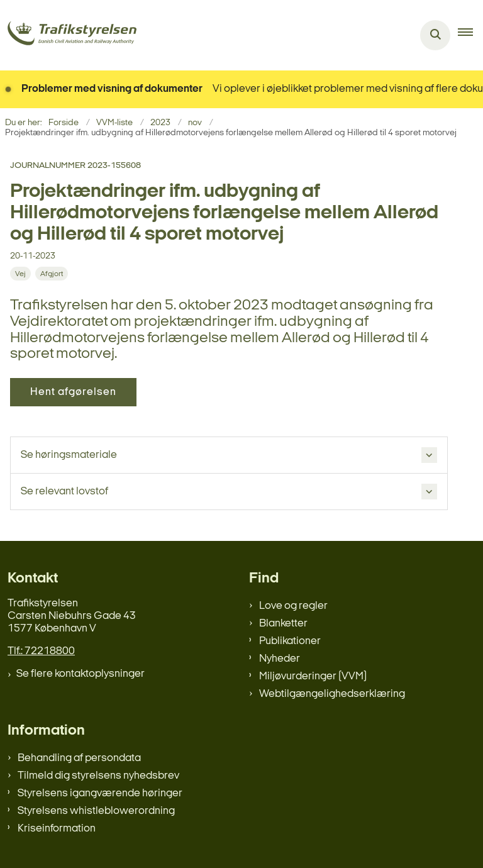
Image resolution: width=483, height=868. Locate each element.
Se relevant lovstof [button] (64, 492)
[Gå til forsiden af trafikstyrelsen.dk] (68, 36)
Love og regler (293, 606)
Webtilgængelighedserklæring (332, 694)
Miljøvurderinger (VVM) (313, 676)
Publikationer (290, 641)
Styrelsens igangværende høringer (100, 793)
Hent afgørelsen (73, 392)
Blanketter (283, 624)
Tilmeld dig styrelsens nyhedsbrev (98, 776)
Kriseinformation (57, 829)
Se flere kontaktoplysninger (80, 674)
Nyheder (280, 659)
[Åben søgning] (435, 35)
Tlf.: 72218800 (41, 651)
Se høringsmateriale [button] (69, 455)
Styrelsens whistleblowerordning (96, 811)
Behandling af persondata (79, 758)
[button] (470, 35)
